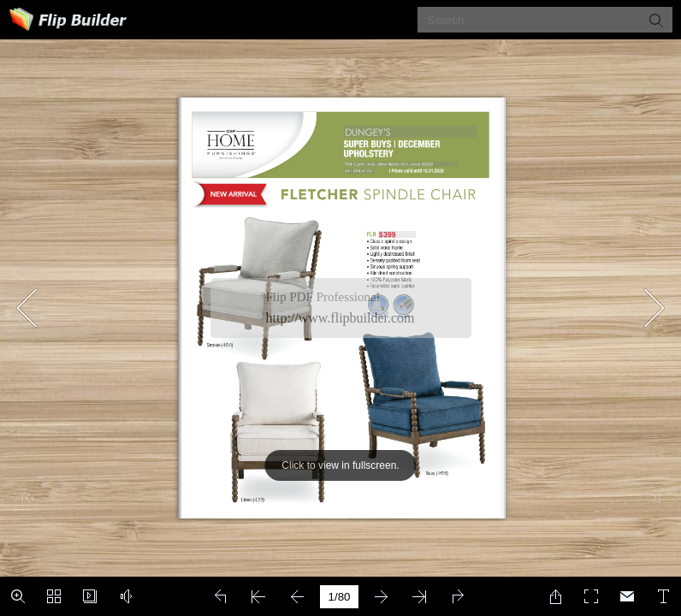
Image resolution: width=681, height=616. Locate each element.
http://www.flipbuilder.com (340, 318)
